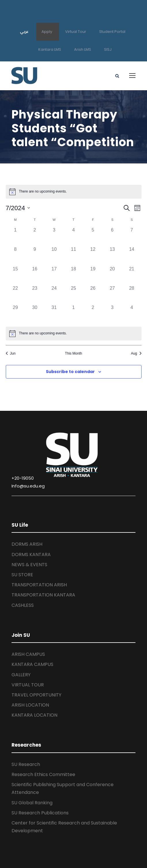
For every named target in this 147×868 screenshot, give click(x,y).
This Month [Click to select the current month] (73, 353)
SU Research (26, 764)
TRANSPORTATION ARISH (39, 585)
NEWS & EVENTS (29, 565)
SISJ (108, 49)
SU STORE (22, 575)
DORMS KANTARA (31, 554)
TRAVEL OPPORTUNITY (36, 695)
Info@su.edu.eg (28, 486)
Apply (47, 32)
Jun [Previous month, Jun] (11, 353)
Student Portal (112, 32)
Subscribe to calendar (70, 372)
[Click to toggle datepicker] (18, 208)
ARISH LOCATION (30, 705)
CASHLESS (23, 605)
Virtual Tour (76, 32)
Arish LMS (83, 49)
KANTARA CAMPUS (32, 664)
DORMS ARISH (27, 544)
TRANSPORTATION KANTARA (43, 595)
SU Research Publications (40, 813)
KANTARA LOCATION (34, 715)
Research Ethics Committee (43, 774)
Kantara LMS (50, 49)
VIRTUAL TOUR (28, 685)
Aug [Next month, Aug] (136, 353)
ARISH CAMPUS (28, 654)
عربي (24, 31)
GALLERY (21, 675)
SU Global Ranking (32, 803)
